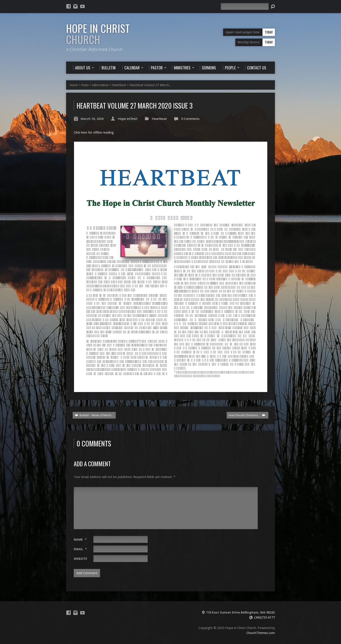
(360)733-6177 (265, 617)
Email (80, 549)
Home (74, 85)
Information (100, 85)
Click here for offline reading (94, 132)
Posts (85, 85)
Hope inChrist (128, 119)
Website (80, 559)
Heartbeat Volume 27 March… (150, 85)
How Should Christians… (247, 415)
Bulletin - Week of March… (94, 415)
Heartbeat (119, 85)
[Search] (245, 6)
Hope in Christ (98, 34)
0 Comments (190, 119)
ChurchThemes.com (261, 633)
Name (80, 539)
